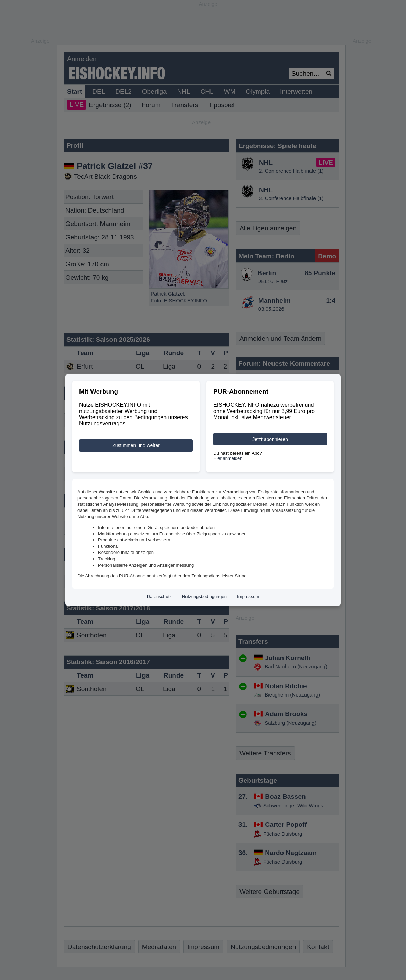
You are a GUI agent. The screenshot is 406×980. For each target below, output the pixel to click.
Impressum (248, 596)
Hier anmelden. (228, 458)
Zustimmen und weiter (136, 445)
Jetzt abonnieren (270, 439)
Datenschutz (159, 596)
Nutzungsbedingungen (204, 596)
